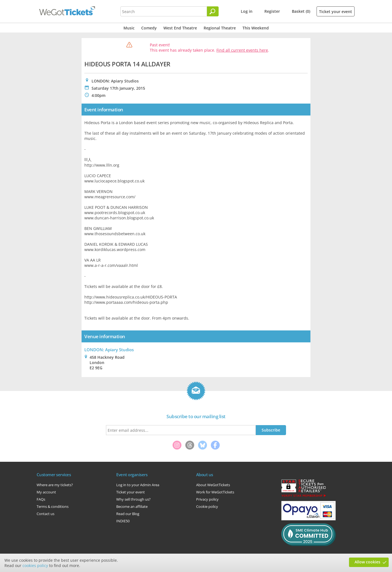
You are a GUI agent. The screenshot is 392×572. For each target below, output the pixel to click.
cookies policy (35, 565)
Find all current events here (242, 50)
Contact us (45, 514)
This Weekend (256, 28)
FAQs (41, 499)
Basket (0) (301, 11)
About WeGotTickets (213, 485)
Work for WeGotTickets (215, 492)
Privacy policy (207, 499)
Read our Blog (128, 514)
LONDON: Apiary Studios (109, 350)
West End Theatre (180, 28)
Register (272, 11)
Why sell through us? (133, 499)
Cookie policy (207, 506)
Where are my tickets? (55, 485)
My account (46, 492)
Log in (247, 11)
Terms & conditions (53, 506)
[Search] (213, 11)
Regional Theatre (220, 28)
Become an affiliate (132, 506)
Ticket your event (336, 12)
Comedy (149, 28)
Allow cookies (367, 562)
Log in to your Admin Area (138, 485)
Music (129, 28)
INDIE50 (123, 521)
